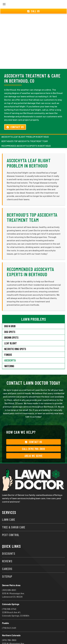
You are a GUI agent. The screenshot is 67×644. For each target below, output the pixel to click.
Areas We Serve (34, 446)
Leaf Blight (11, 333)
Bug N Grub (10, 316)
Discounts (9, 543)
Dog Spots (10, 322)
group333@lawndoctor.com (36, 637)
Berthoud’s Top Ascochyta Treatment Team (25, 131)
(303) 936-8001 (9, 580)
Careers (7, 559)
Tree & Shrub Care (14, 517)
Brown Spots (11, 327)
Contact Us (15, 117)
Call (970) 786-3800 (33, 439)
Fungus (8, 345)
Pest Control (11, 525)
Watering (9, 356)
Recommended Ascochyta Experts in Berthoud (26, 136)
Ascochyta (10, 350)
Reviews (7, 551)
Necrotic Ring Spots (15, 339)
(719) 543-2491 (9, 618)
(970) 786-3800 (9, 630)
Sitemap (7, 566)
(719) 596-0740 (9, 599)
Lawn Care (9, 509)
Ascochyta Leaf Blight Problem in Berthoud (25, 127)
